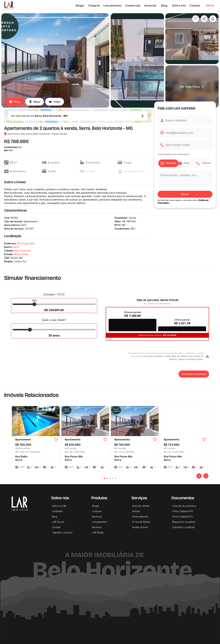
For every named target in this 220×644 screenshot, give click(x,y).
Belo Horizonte (23, 251)
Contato (195, 5)
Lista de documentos (184, 506)
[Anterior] (199, 476)
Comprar (94, 5)
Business (97, 527)
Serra (16, 247)
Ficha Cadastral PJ (183, 517)
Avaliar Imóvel (140, 527)
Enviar (185, 194)
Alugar (80, 5)
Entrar (210, 5)
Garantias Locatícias (184, 527)
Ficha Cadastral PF (183, 511)
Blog (164, 5)
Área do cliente (141, 506)
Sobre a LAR (59, 506)
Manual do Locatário (184, 522)
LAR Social (58, 522)
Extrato (136, 511)
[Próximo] (206, 476)
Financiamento (140, 517)
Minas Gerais (21, 254)
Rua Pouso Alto (26, 243)
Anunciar (150, 5)
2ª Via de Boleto (141, 522)
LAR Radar (98, 532)
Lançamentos (113, 5)
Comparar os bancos (194, 374)
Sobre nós (179, 5)
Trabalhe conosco (62, 532)
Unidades (57, 511)
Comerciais (133, 5)
